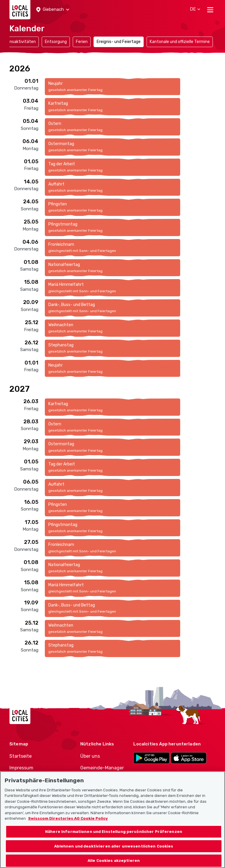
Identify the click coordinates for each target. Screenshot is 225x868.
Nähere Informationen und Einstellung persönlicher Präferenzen (114, 838)
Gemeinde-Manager (102, 768)
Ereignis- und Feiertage (119, 42)
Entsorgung (56, 42)
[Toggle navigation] (210, 10)
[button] (53, 10)
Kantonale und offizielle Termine (180, 42)
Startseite (21, 756)
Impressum (21, 768)
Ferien (82, 42)
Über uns (90, 756)
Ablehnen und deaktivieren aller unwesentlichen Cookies (114, 853)
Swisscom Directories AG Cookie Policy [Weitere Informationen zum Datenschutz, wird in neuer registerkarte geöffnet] (68, 825)
